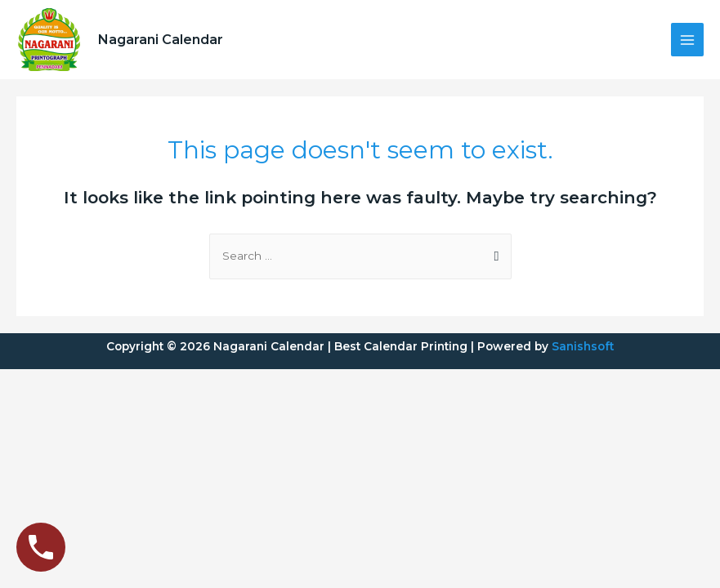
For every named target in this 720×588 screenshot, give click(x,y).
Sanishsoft (583, 346)
